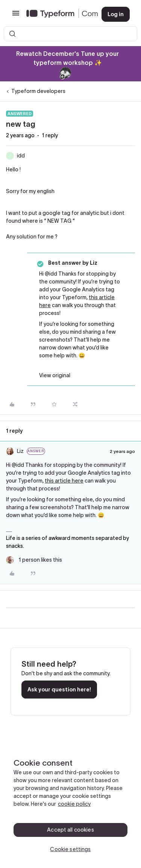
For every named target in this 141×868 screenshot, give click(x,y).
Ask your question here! (59, 690)
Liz (20, 451)
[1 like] (34, 560)
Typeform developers (38, 91)
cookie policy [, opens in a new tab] (74, 804)
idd (21, 156)
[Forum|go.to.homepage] (58, 14)
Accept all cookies (70, 830)
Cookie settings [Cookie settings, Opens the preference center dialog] (70, 849)
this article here (64, 481)
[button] (16, 16)
